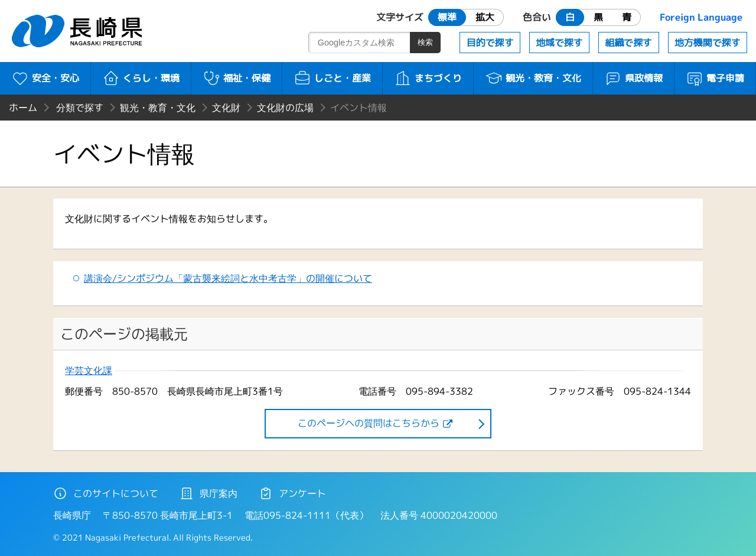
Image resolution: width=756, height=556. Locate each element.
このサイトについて (106, 493)
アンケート (292, 493)
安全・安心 (45, 78)
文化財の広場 (285, 108)
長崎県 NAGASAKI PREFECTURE (79, 31)
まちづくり (428, 78)
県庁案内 (208, 493)
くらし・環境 (141, 78)
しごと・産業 (332, 78)
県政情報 (633, 78)
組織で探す (628, 43)
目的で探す (490, 43)
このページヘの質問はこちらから (369, 423)
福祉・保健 (237, 78)
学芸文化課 (89, 371)
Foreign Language (701, 17)
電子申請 (715, 78)
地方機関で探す (708, 43)
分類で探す (80, 108)
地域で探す (559, 43)
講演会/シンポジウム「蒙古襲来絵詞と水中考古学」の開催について (228, 278)
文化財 (226, 108)
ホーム (23, 108)
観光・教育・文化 (533, 78)
